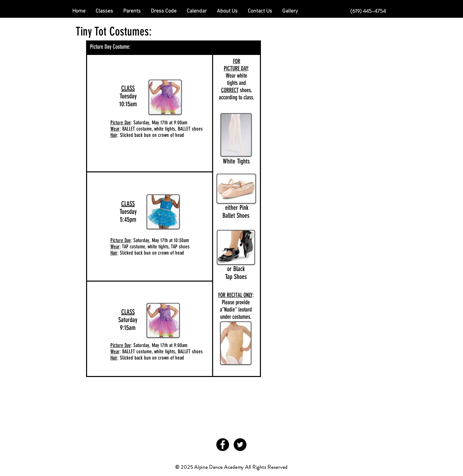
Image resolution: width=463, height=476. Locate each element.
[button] (132, 11)
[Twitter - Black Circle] (240, 445)
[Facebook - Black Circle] (223, 445)
